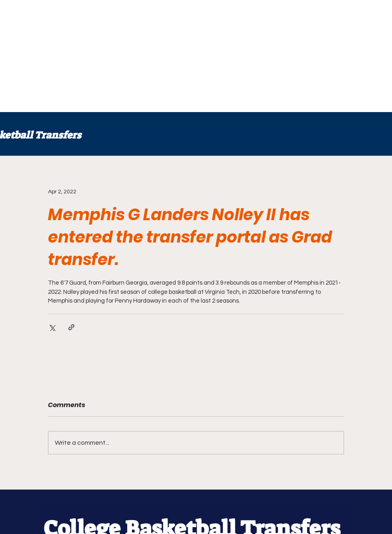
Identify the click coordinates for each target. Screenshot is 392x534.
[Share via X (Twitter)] (52, 327)
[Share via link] (71, 327)
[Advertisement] (101, 56)
